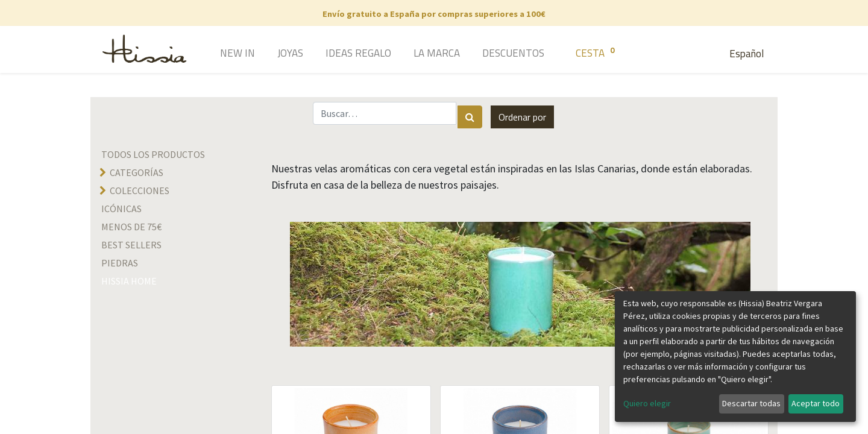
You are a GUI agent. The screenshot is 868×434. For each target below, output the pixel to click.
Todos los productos (153, 154)
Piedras (120, 263)
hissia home (129, 281)
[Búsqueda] (470, 117)
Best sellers (131, 245)
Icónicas (121, 209)
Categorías (137, 172)
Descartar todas (751, 403)
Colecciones (140, 190)
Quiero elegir (647, 403)
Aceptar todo (816, 403)
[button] (522, 117)
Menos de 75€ (131, 227)
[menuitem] (220, 54)
